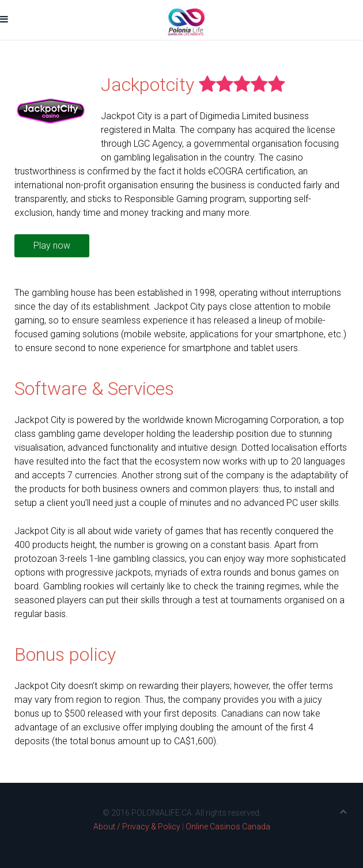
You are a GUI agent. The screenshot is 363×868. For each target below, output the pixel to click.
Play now (52, 245)
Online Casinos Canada (228, 827)
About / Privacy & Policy (137, 827)
